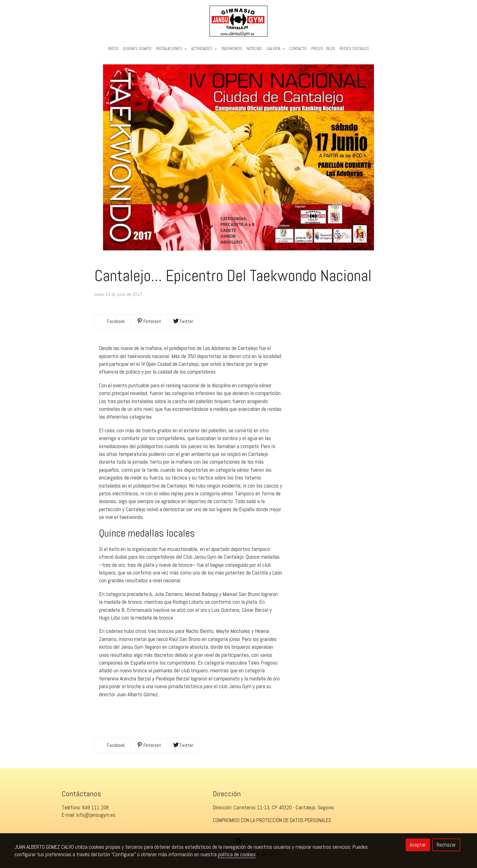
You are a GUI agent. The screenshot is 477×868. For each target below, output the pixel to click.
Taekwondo (232, 49)
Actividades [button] (204, 49)
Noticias (254, 49)
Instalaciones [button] (171, 49)
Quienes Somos (137, 49)
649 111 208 (95, 807)
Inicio (113, 49)
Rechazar (446, 845)
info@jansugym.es (96, 815)
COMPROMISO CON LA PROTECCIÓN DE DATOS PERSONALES (272, 820)
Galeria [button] (276, 49)
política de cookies (237, 854)
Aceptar (418, 845)
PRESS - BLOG (323, 49)
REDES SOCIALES (354, 49)
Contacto (298, 49)
